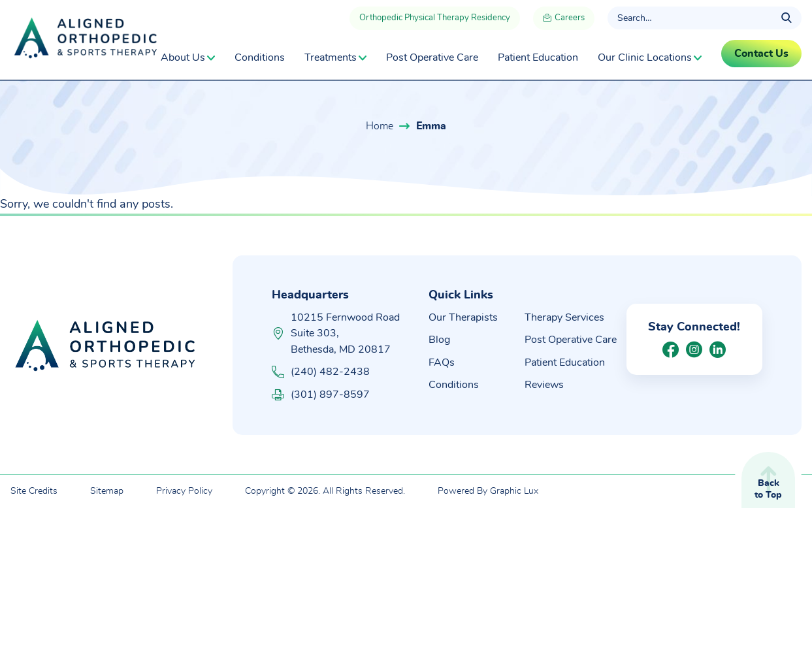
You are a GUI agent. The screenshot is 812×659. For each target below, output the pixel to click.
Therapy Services (564, 317)
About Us (183, 57)
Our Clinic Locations (645, 57)
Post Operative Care (432, 57)
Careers (564, 19)
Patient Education (538, 57)
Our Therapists (463, 317)
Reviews (544, 385)
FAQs (442, 362)
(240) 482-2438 (321, 372)
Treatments (331, 57)
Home (380, 126)
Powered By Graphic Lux (488, 491)
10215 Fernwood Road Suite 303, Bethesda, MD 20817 (345, 333)
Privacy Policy (184, 491)
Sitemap (107, 491)
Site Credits (34, 491)
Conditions (260, 57)
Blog (439, 340)
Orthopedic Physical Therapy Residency (435, 18)
